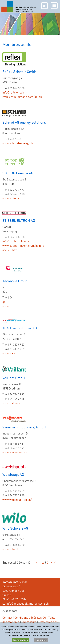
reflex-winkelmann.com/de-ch (22, 97)
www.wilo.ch (10, 549)
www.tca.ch (10, 353)
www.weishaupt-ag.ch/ (17, 500)
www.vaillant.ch (12, 403)
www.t (6, 306)
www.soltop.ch (12, 198)
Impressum (29, 622)
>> (52, 562)
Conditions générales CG (30, 618)
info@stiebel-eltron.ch (17, 241)
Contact (7, 618)
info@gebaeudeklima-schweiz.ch (28, 603)
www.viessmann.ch (15, 452)
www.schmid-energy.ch (18, 143)
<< (36, 562)
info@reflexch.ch (13, 92)
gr (4, 302)
